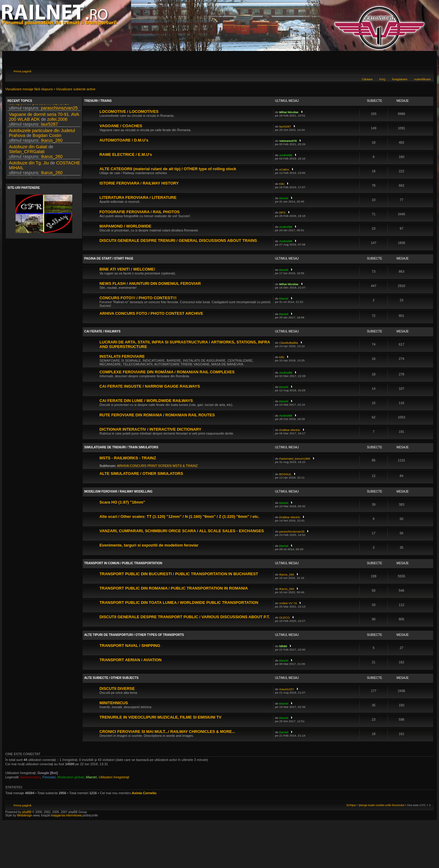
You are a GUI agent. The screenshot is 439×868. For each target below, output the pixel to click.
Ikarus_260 (52, 161)
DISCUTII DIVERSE (117, 689)
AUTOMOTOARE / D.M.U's (124, 140)
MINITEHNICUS (114, 703)
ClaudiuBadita (289, 343)
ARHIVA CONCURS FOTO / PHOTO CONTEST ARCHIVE (151, 313)
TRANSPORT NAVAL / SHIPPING (130, 646)
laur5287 (49, 145)
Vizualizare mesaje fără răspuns (29, 89)
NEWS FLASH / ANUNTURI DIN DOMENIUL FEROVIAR (150, 283)
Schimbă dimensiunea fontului (426, 70)
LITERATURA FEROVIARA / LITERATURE (138, 197)
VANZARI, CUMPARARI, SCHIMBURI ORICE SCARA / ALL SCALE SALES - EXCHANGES (182, 531)
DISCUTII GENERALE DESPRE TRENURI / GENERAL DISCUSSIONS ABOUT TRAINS (178, 240)
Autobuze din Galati (28, 167)
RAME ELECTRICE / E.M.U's (126, 154)
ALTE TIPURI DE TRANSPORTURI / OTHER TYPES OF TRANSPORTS (134, 635)
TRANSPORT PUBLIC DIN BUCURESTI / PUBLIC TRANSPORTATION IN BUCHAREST (179, 574)
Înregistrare (400, 79)
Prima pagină (22, 71)
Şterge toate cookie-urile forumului (381, 805)
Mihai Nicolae (289, 112)
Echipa (351, 805)
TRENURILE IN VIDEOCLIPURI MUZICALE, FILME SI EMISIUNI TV (160, 717)
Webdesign (25, 815)
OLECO (285, 617)
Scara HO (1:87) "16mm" (122, 502)
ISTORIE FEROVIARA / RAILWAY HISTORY (139, 183)
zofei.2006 (57, 140)
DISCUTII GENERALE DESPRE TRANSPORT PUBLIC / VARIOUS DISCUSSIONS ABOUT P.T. (185, 617)
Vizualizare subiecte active (76, 89)
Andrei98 (286, 155)
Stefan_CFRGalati (27, 172)
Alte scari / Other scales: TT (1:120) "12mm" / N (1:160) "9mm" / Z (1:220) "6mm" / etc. (179, 516)
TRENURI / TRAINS (98, 101)
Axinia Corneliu (144, 793)
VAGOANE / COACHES (121, 126)
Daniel (284, 198)
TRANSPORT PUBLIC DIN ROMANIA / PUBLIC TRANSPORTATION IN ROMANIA (174, 588)
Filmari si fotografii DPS (32, 107)
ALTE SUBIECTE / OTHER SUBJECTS (111, 678)
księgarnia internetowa (66, 815)
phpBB (27, 812)
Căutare (367, 79)
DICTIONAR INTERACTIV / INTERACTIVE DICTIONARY (150, 429)
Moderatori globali (71, 777)
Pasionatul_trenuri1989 (295, 459)
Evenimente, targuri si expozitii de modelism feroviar (149, 545)
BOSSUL (285, 474)
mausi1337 (287, 689)
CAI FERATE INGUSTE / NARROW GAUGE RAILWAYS (150, 386)
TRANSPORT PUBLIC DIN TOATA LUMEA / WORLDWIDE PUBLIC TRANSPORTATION (179, 603)
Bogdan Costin (47, 156)
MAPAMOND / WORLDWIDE (125, 226)
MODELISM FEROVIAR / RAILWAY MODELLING (118, 491)
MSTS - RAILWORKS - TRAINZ (128, 458)
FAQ (382, 79)
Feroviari (49, 777)
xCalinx (284, 169)
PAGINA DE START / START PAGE (109, 258)
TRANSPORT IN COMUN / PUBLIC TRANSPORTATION (123, 563)
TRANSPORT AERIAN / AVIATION (130, 660)
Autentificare (422, 79)
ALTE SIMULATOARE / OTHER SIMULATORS (141, 473)
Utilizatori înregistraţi (114, 777)
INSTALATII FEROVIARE (122, 356)
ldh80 (283, 646)
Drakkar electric (290, 430)
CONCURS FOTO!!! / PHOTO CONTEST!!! (138, 298)
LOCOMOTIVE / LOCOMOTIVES (129, 111)
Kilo (282, 184)
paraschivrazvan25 (51, 124)
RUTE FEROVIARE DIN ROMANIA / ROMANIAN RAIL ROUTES (157, 415)
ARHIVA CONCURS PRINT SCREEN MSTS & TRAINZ (157, 466)
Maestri (91, 777)
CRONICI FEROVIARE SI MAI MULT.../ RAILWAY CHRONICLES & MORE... (167, 732)
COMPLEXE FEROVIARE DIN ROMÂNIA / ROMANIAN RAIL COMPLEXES (167, 372)
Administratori (30, 777)
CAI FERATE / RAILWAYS (102, 331)
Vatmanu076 (288, 141)
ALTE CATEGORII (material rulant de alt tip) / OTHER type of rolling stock (168, 169)
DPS (67, 107)
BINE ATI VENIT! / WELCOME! (127, 269)
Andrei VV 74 (288, 603)
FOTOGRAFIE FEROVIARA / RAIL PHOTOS (139, 212)
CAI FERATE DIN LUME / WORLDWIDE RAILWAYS (146, 401)
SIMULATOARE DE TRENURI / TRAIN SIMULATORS (121, 447)
